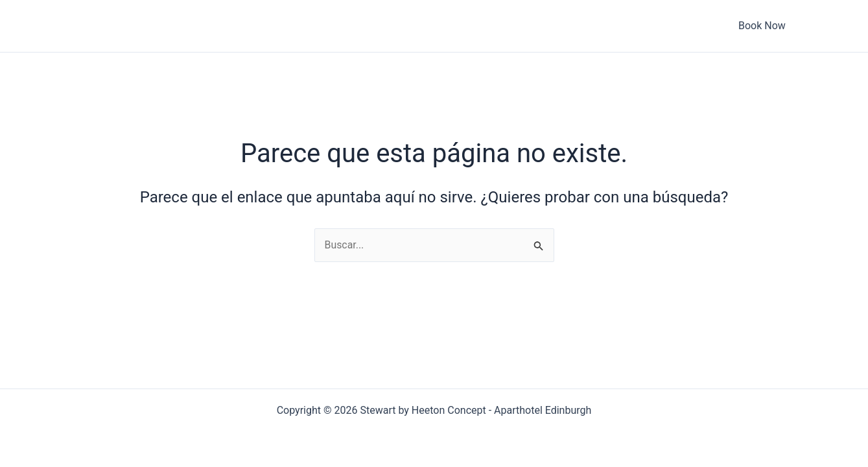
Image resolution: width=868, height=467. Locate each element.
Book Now (741, 26)
